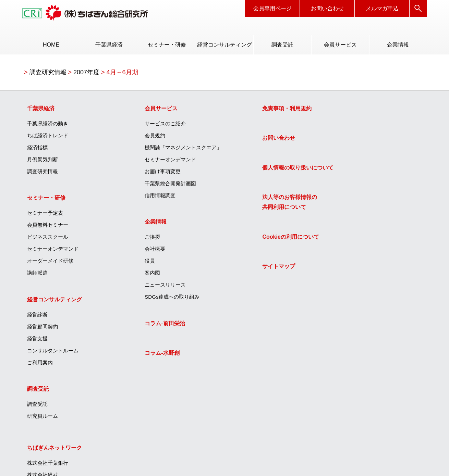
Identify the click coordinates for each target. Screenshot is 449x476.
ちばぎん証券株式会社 (357, 185)
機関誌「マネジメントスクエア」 (167, 149)
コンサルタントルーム (53, 353)
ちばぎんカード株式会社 (359, 209)
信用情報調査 (144, 197)
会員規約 (139, 137)
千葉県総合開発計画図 (155, 185)
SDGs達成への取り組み (156, 299)
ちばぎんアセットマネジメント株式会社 (375, 271)
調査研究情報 (43, 173)
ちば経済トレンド (48, 137)
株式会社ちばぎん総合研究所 (365, 287)
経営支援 (38, 341)
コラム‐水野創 (146, 355)
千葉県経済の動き (48, 125)
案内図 (137, 275)
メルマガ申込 (382, 8)
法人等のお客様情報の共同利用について (257, 204)
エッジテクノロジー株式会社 (365, 335)
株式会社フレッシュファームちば (370, 347)
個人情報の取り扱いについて (266, 170)
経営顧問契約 (43, 329)
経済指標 (38, 149)
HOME (51, 45)
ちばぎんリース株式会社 (359, 221)
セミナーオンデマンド (53, 251)
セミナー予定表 (46, 215)
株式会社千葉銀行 (352, 125)
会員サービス (340, 45)
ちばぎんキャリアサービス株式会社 (372, 149)
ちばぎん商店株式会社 (357, 311)
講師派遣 (38, 275)
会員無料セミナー (48, 227)
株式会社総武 (347, 137)
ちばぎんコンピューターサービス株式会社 (375, 238)
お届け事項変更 (147, 173)
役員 (134, 263)
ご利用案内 (41, 365)
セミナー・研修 (167, 45)
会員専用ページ (272, 8)
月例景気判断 (43, 161)
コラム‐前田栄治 (149, 325)
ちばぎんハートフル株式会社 (365, 173)
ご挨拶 (137, 239)
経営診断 (38, 317)
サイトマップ (246, 269)
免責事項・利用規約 (255, 110)
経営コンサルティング (224, 45)
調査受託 (282, 45)
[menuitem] (51, 45)
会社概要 (139, 251)
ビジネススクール (48, 239)
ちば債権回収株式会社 (357, 161)
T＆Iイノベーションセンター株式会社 (374, 299)
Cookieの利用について (258, 239)
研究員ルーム (43, 418)
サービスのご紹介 (149, 125)
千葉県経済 (109, 45)
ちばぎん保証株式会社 (357, 197)
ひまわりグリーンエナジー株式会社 (372, 323)
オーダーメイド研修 (51, 263)
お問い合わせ (327, 8)
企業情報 (398, 45)
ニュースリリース (149, 287)
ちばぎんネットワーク (359, 110)
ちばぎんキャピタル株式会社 (365, 254)
